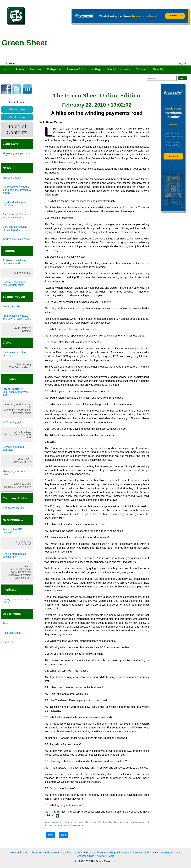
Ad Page (96, 69)
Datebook (36, 69)
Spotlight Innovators (119, 69)
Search (183, 78)
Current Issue (17, 102)
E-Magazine (54, 69)
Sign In (182, 63)
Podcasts (124, 853)
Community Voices (168, 853)
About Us (158, 69)
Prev (51, 835)
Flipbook (52, 853)
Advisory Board (106, 856)
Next (64, 835)
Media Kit (141, 69)
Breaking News (95, 853)
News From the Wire (72, 853)
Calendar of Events (143, 853)
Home (6, 69)
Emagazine (38, 853)
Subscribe (10, 63)
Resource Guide (76, 69)
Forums (20, 69)
